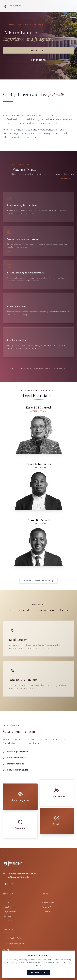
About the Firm (10, 907)
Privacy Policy (48, 902)
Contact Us (39, 50)
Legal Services (10, 911)
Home (6, 902)
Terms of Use (48, 907)
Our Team (8, 916)
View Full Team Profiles (38, 581)
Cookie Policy (48, 911)
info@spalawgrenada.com (18, 943)
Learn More (38, 60)
